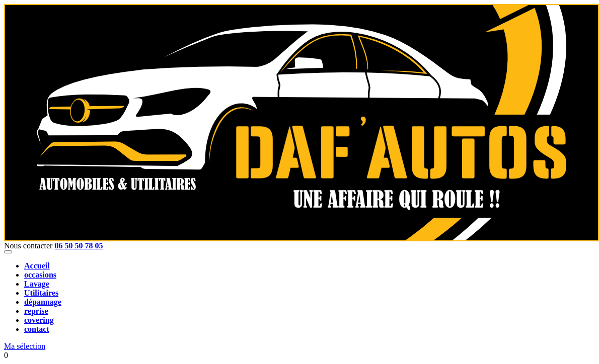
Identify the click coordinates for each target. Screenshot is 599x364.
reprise (36, 311)
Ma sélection (25, 346)
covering (39, 320)
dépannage (43, 302)
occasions (40, 275)
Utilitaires (41, 293)
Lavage (37, 284)
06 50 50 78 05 (79, 246)
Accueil (37, 266)
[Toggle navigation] (8, 252)
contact (37, 329)
